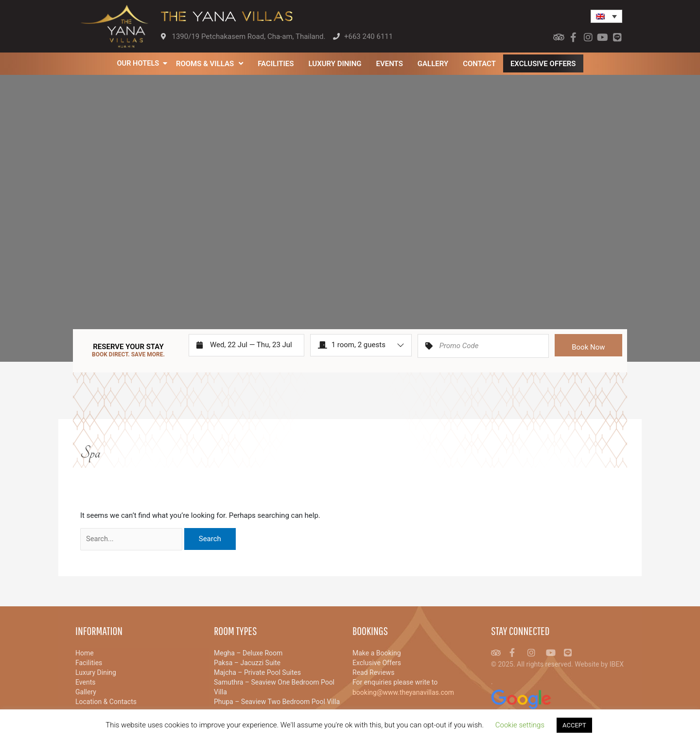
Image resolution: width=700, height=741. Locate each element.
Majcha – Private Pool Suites (257, 672)
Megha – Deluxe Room (248, 653)
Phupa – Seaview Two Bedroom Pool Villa (277, 702)
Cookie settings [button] (520, 725)
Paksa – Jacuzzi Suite (247, 663)
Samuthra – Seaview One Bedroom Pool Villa (274, 687)
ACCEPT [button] (574, 725)
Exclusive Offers (544, 64)
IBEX (617, 664)
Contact (480, 64)
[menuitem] (606, 16)
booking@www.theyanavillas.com (403, 692)
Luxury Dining (336, 64)
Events (390, 64)
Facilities (276, 64)
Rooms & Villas (210, 63)
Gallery (433, 64)
